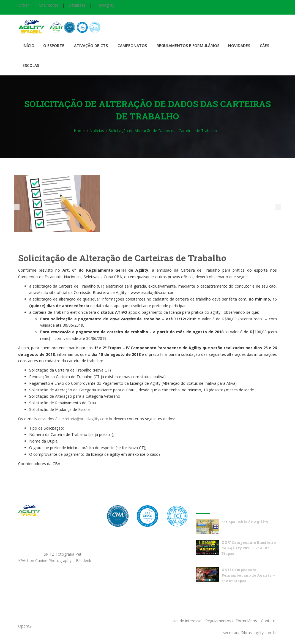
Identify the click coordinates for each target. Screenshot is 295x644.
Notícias (97, 131)
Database (77, 5)
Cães (264, 46)
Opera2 (25, 626)
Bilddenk (84, 560)
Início (28, 46)
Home (79, 131)
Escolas (31, 65)
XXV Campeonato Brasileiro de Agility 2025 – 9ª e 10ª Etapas (249, 548)
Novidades (239, 46)
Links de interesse (185, 621)
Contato (268, 621)
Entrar (24, 5)
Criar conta (49, 5)
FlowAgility (105, 5)
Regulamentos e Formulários (188, 46)
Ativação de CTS (91, 46)
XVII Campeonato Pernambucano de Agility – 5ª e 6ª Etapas (248, 575)
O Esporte (54, 46)
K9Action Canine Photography (45, 560)
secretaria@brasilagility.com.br (86, 419)
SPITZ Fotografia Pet (63, 554)
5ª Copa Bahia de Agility (245, 522)
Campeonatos (132, 46)
